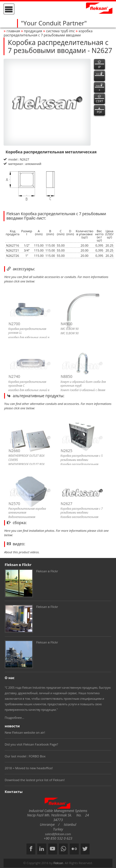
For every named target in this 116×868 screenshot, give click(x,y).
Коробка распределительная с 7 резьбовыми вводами (48, 33)
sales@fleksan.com (58, 834)
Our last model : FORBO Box (25, 756)
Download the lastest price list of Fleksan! (35, 780)
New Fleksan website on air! (25, 732)
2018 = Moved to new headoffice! (29, 768)
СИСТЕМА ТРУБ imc (60, 31)
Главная (13, 31)
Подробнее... (14, 718)
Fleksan (58, 863)
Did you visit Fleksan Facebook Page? (31, 744)
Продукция (33, 31)
